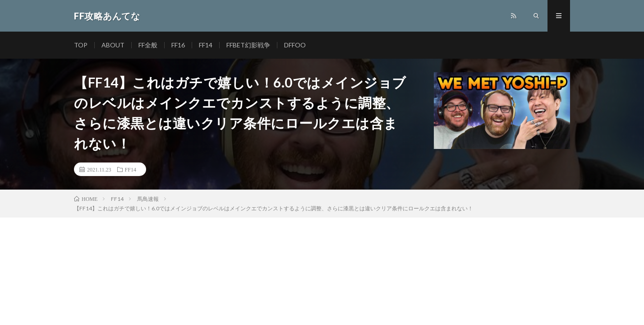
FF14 (206, 45)
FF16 (178, 45)
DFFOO (295, 45)
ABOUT (113, 45)
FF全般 (148, 45)
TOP (81, 45)
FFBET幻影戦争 (248, 45)
